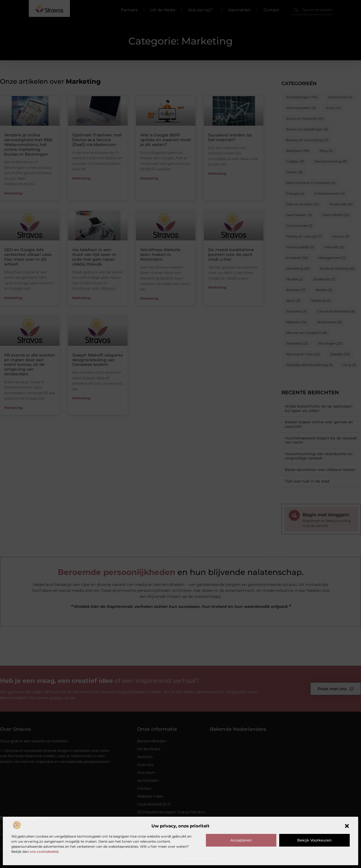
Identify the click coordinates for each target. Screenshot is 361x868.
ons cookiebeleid (44, 852)
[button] (347, 826)
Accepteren (241, 840)
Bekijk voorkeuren (314, 840)
